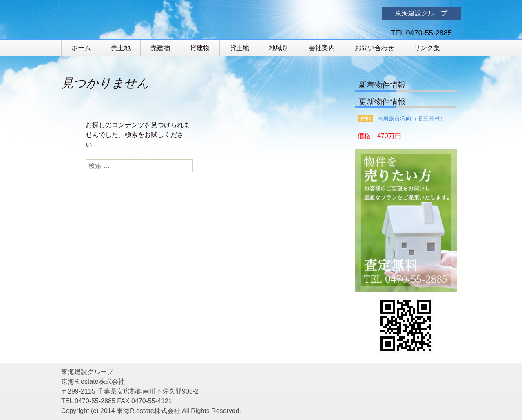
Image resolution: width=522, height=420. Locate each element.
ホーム (81, 48)
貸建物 (200, 48)
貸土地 (239, 48)
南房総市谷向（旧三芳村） (411, 119)
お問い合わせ (374, 48)
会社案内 (322, 48)
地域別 (279, 48)
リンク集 (427, 48)
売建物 (160, 48)
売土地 (121, 48)
